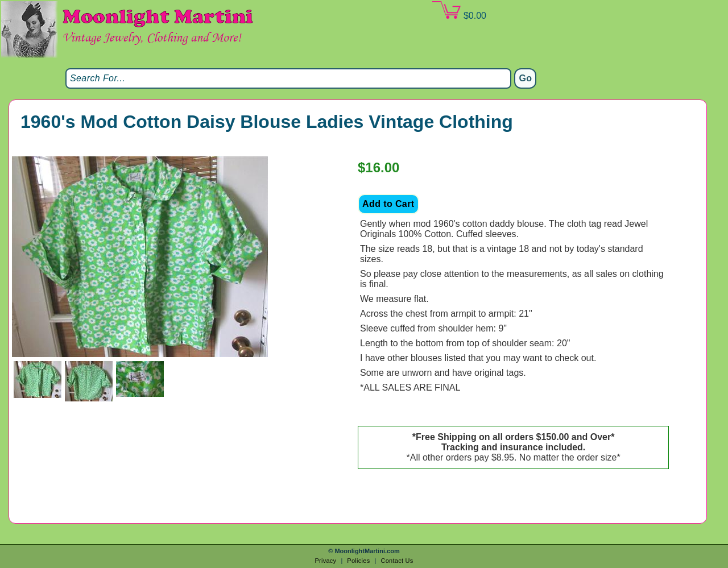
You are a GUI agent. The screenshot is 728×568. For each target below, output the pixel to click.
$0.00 (459, 11)
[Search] (288, 78)
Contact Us (397, 561)
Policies (358, 561)
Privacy (325, 561)
